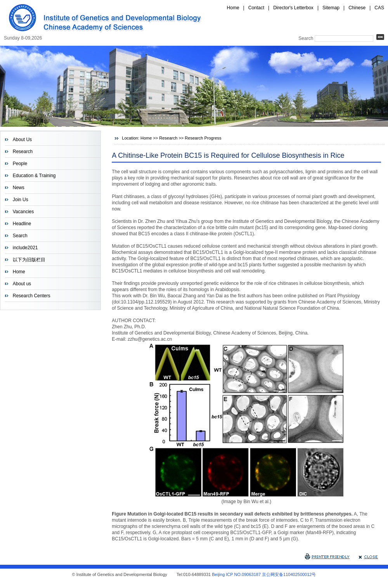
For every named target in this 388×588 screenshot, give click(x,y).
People (20, 164)
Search (20, 236)
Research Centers (32, 296)
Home (233, 8)
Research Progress (203, 138)
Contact (256, 8)
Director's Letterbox (293, 8)
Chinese (357, 8)
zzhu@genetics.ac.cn (150, 339)
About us (22, 284)
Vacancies (23, 212)
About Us (22, 140)
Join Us (21, 200)
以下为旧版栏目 (29, 260)
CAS (379, 8)
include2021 (25, 248)
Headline (22, 224)
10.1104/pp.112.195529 (146, 302)
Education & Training (34, 176)
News (19, 188)
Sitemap (331, 8)
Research (23, 152)
